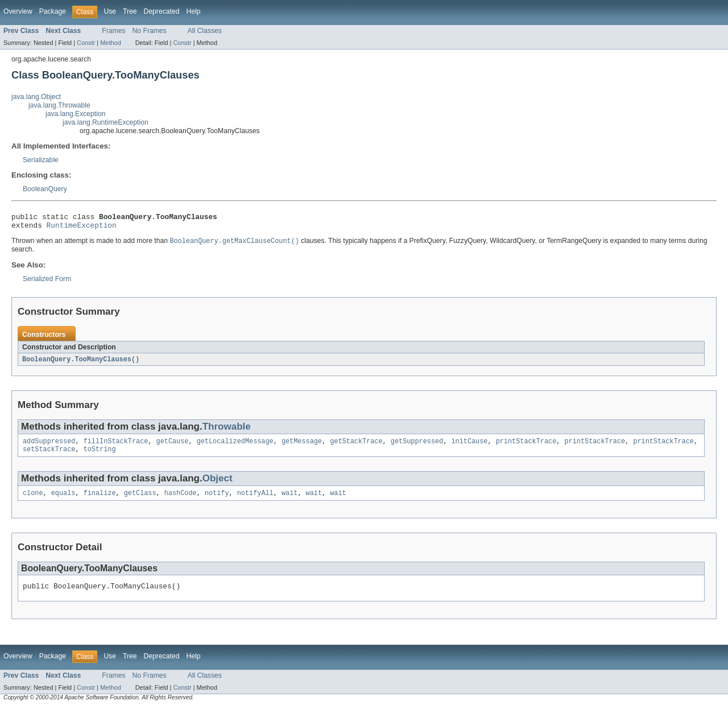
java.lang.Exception (75, 114)
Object (218, 485)
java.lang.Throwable (59, 105)
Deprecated (162, 11)
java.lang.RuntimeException (106, 122)
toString (100, 456)
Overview (18, 11)
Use (110, 11)
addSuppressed (49, 447)
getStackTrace (356, 447)
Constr (86, 43)
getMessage (302, 447)
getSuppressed (417, 447)
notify (217, 501)
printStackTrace (526, 447)
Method (110, 43)
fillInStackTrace (116, 447)
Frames (113, 31)
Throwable (227, 431)
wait (289, 501)
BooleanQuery (45, 189)
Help (193, 11)
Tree (130, 11)
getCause (173, 447)
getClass (140, 501)
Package (53, 11)
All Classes (205, 31)
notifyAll (255, 501)
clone (33, 501)
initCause (469, 447)
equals (63, 501)
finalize (100, 501)
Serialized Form (47, 283)
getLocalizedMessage (235, 447)
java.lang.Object (36, 97)
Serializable (41, 160)
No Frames (150, 31)
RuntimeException (82, 228)
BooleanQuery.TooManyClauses (77, 364)
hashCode (181, 501)
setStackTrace (49, 456)
